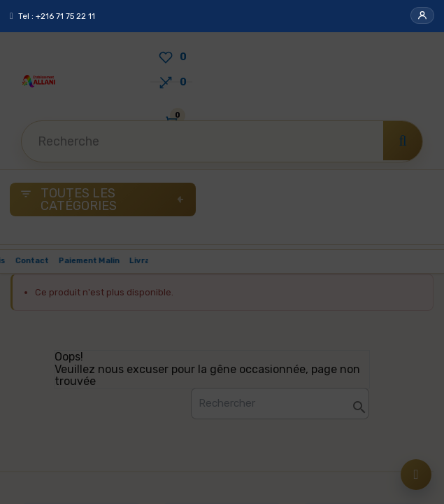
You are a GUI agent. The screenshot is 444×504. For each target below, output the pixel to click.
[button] (422, 15)
